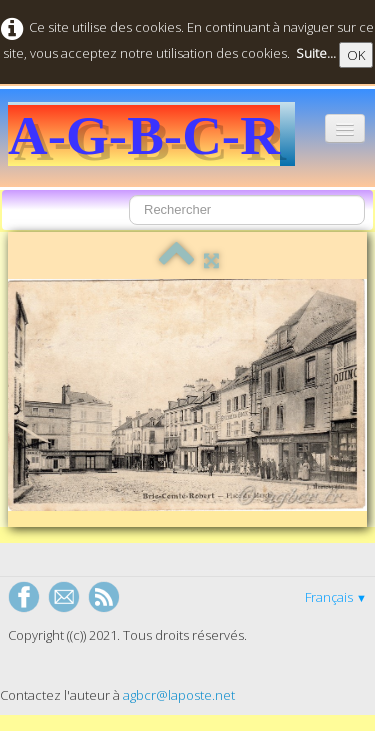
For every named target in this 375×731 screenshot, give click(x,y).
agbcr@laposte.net (179, 695)
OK (356, 55)
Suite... (316, 53)
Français (336, 597)
